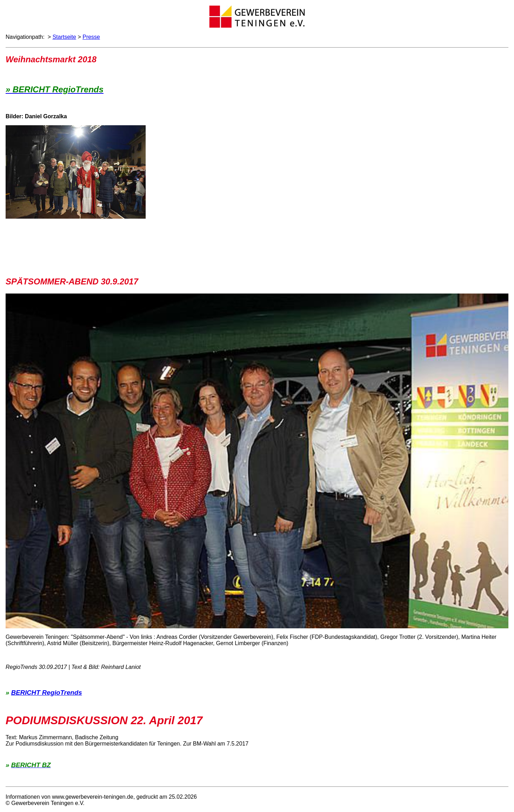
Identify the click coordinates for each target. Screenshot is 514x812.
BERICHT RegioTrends (47, 693)
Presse (91, 37)
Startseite (64, 37)
